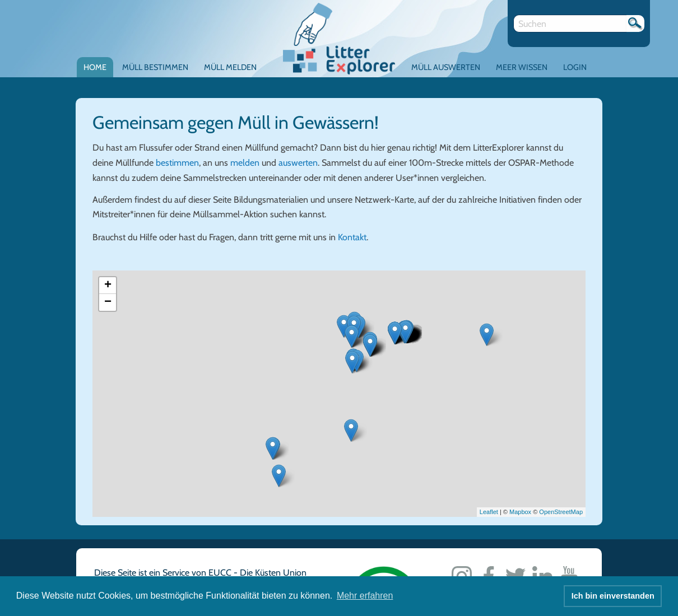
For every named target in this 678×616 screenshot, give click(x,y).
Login (575, 67)
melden (245, 163)
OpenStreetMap (561, 512)
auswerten (298, 163)
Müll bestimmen (155, 67)
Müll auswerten (446, 67)
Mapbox (520, 512)
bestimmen (177, 163)
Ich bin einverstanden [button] (613, 596)
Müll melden (230, 67)
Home (95, 67)
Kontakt (352, 237)
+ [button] (108, 286)
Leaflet (489, 512)
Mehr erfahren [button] (365, 596)
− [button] (108, 302)
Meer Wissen (522, 67)
